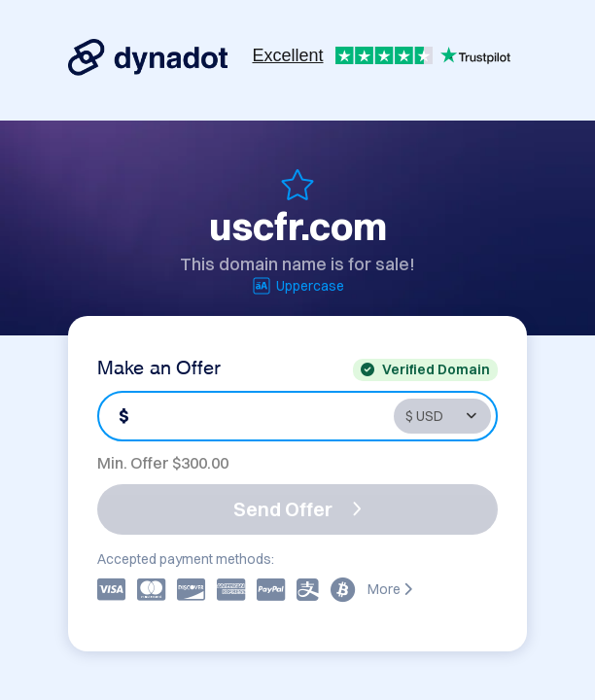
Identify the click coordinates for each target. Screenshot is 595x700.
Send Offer (297, 509)
